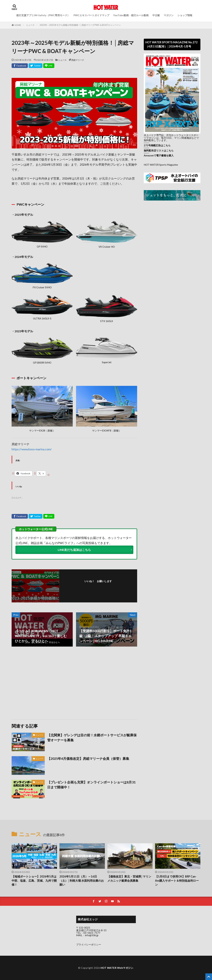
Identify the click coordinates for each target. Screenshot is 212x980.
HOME (18, 25)
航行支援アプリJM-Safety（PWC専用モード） (43, 15)
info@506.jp (92, 935)
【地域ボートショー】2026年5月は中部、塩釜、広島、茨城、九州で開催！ (34, 881)
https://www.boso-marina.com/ (32, 449)
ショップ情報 (185, 15)
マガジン (169, 15)
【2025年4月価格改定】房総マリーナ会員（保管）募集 (88, 758)
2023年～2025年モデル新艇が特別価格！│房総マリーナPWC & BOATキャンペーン (80, 25)
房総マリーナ (78, 60)
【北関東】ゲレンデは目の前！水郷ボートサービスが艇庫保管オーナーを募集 (92, 737)
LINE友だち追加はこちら (74, 550)
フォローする (99, 586)
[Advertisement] (43, 683)
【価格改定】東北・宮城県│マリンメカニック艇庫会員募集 (129, 879)
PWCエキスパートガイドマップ (91, 15)
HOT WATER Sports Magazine (161, 165)
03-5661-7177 (92, 933)
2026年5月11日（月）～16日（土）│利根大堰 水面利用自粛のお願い (82, 881)
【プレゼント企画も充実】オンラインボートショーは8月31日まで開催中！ (91, 785)
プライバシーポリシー (89, 944)
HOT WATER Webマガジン (117, 968)
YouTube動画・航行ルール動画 (131, 15)
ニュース (30, 25)
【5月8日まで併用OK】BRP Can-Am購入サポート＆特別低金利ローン (177, 881)
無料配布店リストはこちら (159, 150)
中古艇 (156, 15)
